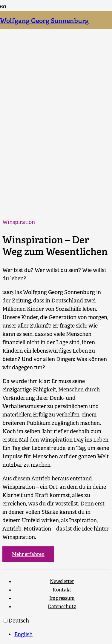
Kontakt (62, 590)
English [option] (23, 634)
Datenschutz (62, 607)
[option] (62, 634)
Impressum (62, 598)
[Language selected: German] (56, 628)
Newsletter (62, 581)
